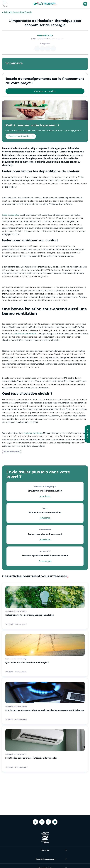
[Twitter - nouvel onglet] (35, 822)
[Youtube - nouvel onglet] (55, 822)
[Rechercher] (85, 4)
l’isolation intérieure (33, 433)
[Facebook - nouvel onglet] (48, 822)
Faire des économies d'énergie (17, 12)
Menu (5, 4)
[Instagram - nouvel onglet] (42, 822)
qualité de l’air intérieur (26, 334)
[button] (87, 434)
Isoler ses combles (10, 215)
